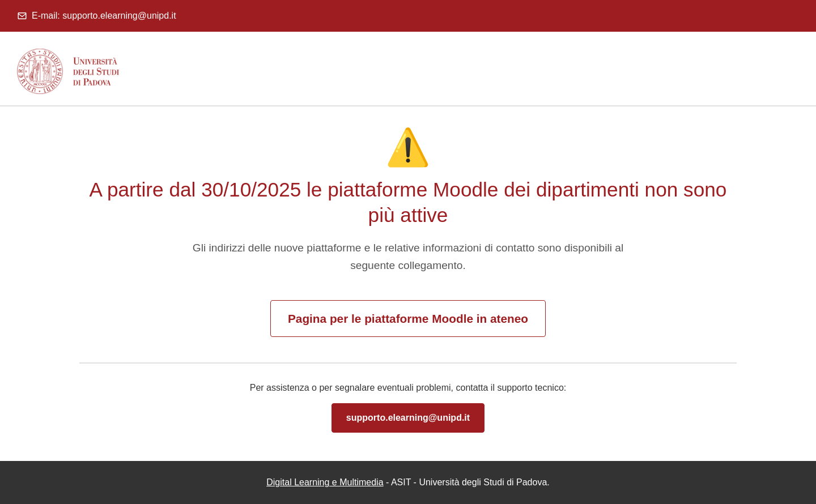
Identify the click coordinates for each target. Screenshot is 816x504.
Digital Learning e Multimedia (325, 482)
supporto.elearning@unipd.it (408, 418)
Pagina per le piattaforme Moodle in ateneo (408, 319)
